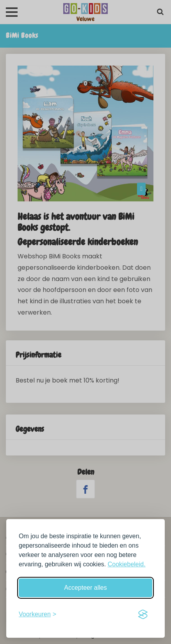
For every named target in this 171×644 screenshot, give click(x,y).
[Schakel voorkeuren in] (37, 614)
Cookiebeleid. (127, 564)
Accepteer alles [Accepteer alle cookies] (85, 588)
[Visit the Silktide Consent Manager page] (143, 614)
